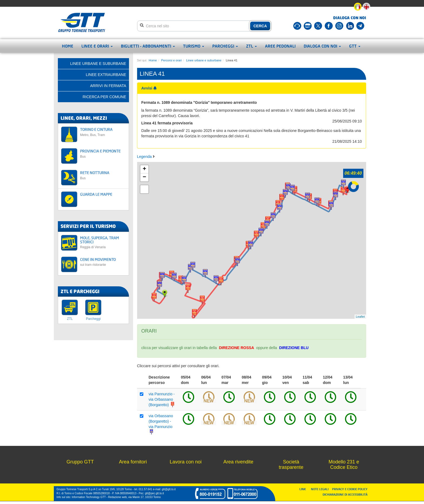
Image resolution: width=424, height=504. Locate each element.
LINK (304, 489)
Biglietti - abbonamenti (148, 46)
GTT (355, 46)
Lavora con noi (186, 462)
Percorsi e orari (171, 60)
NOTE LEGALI (321, 489)
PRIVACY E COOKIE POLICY (350, 489)
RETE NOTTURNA (103, 175)
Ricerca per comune (104, 97)
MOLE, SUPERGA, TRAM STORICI (103, 242)
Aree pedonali (280, 46)
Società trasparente (291, 465)
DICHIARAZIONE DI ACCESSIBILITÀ (345, 494)
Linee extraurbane (106, 75)
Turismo (194, 46)
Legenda (145, 157)
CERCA (260, 26)
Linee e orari (97, 46)
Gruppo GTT (80, 462)
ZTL (251, 46)
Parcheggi (225, 46)
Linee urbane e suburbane (204, 60)
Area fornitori (133, 462)
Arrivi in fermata (108, 86)
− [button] (144, 177)
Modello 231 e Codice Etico (344, 465)
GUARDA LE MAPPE (96, 194)
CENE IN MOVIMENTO (103, 262)
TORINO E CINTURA (103, 132)
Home (68, 46)
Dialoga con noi (322, 46)
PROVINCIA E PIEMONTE (103, 153)
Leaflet (360, 317)
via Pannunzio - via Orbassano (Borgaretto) (162, 399)
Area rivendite (238, 462)
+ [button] (144, 169)
